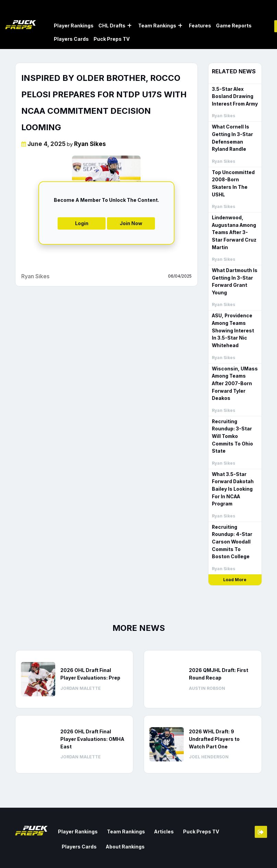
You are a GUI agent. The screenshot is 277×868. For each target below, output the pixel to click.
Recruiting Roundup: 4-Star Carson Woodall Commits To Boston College (234, 507)
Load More (235, 544)
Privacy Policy (246, 859)
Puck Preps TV (112, 39)
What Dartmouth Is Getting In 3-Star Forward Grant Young (233, 269)
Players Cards (71, 39)
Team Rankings (157, 25)
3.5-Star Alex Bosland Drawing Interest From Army (234, 95)
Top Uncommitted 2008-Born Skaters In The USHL (234, 177)
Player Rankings (74, 25)
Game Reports (234, 25)
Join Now (131, 223)
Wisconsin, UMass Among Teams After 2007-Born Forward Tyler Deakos (235, 364)
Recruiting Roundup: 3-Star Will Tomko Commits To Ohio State (235, 409)
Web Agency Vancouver (43, 857)
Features (200, 25)
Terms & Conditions (240, 849)
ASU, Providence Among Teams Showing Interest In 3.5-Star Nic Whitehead (234, 316)
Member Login (261, 797)
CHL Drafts (112, 25)
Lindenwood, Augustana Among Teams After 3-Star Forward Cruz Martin (233, 221)
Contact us (188, 849)
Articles (156, 796)
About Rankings (79, 810)
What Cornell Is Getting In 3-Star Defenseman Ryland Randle (235, 136)
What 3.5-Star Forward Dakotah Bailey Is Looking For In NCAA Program (232, 456)
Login (82, 223)
